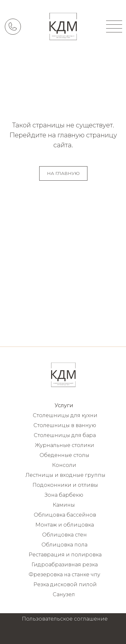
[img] (63, 26)
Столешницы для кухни (65, 415)
